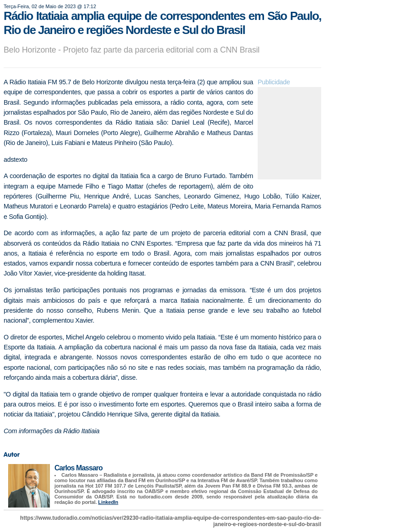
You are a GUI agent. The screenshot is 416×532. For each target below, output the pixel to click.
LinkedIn (108, 502)
